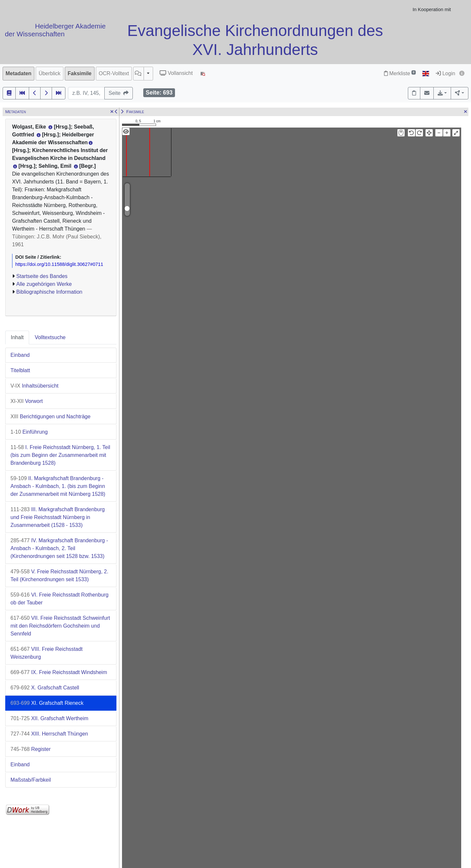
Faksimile (80, 73)
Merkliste (400, 73)
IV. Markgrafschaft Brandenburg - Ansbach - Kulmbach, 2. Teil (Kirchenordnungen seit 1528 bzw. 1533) (59, 548)
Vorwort (27, 401)
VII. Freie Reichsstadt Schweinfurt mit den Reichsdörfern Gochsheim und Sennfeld (60, 626)
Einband (20, 355)
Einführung (29, 432)
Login (445, 73)
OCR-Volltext (114, 73)
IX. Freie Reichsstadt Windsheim (59, 672)
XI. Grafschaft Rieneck (47, 703)
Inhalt (17, 337)
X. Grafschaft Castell (45, 688)
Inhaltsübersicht (35, 386)
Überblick (50, 73)
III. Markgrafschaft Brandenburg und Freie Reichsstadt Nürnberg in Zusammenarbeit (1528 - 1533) (58, 517)
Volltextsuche (50, 337)
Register (31, 749)
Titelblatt (20, 370)
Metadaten (18, 73)
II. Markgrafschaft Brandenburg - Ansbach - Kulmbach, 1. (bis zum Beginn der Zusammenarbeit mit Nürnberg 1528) (58, 486)
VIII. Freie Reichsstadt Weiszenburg (47, 653)
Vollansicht (176, 73)
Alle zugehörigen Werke (44, 284)
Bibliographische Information (49, 292)
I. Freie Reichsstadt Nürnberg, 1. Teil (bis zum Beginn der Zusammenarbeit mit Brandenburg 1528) (60, 455)
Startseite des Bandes (42, 276)
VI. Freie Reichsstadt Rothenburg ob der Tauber (60, 599)
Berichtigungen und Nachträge (51, 417)
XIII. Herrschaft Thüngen (49, 734)
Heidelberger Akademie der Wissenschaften (55, 30)
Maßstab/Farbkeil (31, 780)
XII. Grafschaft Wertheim (49, 718)
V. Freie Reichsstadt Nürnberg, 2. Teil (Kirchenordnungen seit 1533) (59, 575)
